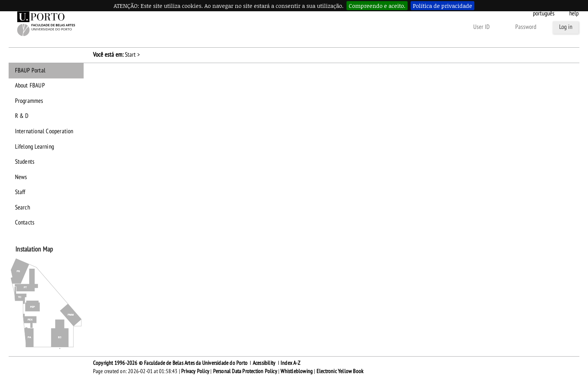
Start (130, 55)
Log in (566, 27)
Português (544, 14)
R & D (22, 116)
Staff (20, 192)
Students (25, 162)
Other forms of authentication (428, 27)
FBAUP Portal (30, 71)
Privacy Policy (195, 371)
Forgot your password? (356, 27)
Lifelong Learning (34, 147)
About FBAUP (30, 86)
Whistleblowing (297, 371)
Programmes (29, 101)
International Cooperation (44, 131)
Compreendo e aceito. (377, 6)
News (21, 177)
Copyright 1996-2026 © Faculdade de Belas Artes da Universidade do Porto (170, 363)
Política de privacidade (442, 6)
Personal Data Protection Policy (245, 371)
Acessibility (264, 363)
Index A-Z (290, 363)
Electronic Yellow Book (340, 371)
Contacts (25, 223)
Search (22, 208)
